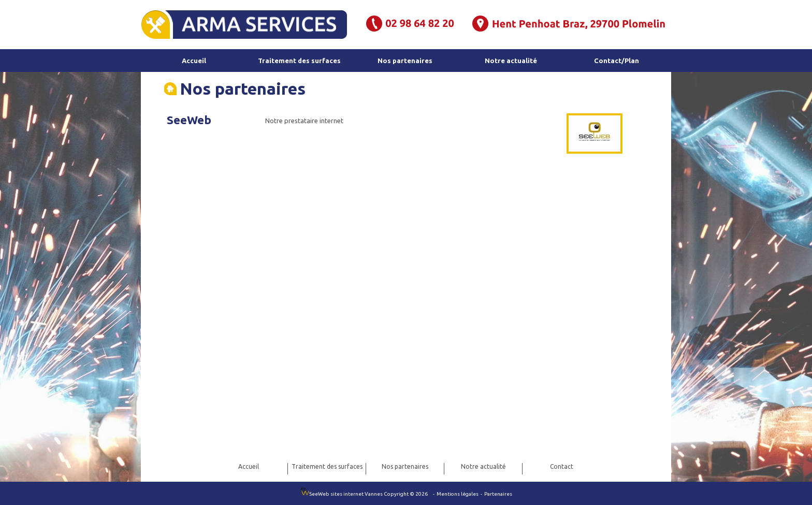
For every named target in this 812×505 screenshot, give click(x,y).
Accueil (194, 61)
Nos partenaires (405, 61)
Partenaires (498, 494)
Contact (562, 466)
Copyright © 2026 (407, 494)
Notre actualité (511, 61)
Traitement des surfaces (299, 61)
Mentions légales (458, 494)
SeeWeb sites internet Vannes (342, 494)
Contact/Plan (617, 61)
